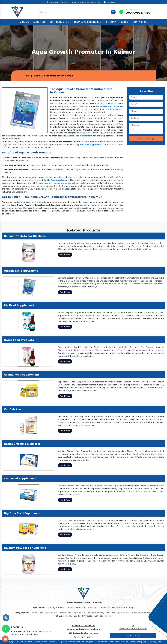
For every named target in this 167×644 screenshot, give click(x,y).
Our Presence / (120, 608)
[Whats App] (6, 629)
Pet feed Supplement (91, 145)
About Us (39, 22)
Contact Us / (105, 608)
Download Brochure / (76, 608)
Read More (65, 255)
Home (24, 22)
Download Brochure (87, 22)
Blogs (124, 22)
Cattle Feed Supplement (56, 180)
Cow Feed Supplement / (117, 613)
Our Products (59, 22)
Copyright (11, 642)
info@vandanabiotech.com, (60, 2)
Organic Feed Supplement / (72, 613)
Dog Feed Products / (84, 616)
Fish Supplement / (63, 616)
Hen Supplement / (95, 613)
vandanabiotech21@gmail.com (87, 2)
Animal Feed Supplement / (44, 613)
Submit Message (146, 138)
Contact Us (140, 22)
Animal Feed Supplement (80, 136)
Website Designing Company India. (145, 642)
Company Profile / (55, 608)
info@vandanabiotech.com (83, 633)
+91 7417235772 (112, 2)
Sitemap (111, 22)
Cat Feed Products (104, 616)
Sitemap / (93, 608)
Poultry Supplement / (141, 613)
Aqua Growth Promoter (112, 106)
